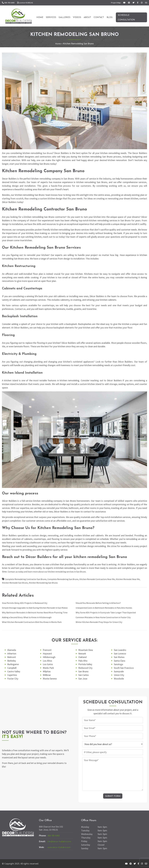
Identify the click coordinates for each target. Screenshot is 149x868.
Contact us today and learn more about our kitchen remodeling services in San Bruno (50, 572)
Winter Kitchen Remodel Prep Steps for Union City (101, 622)
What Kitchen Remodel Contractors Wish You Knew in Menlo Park (34, 622)
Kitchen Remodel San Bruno (20, 583)
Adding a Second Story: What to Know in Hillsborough (29, 617)
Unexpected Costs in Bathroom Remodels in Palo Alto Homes (106, 608)
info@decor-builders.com (60, 841)
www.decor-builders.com (60, 847)
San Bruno (48, 153)
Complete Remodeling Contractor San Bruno (27, 579)
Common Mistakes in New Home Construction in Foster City (106, 617)
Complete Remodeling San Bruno (67, 579)
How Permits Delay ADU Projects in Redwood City (27, 603)
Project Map (116, 3)
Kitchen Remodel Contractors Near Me (103, 579)
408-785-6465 (54, 835)
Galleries (64, 17)
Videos (77, 17)
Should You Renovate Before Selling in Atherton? (100, 603)
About (87, 17)
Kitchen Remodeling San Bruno (50, 583)
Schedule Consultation (126, 18)
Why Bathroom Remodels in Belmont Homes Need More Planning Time (37, 612)
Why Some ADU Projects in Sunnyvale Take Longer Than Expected (108, 612)
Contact (99, 17)
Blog (110, 17)
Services (51, 17)
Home (40, 17)
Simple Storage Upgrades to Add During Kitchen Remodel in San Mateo (37, 608)
